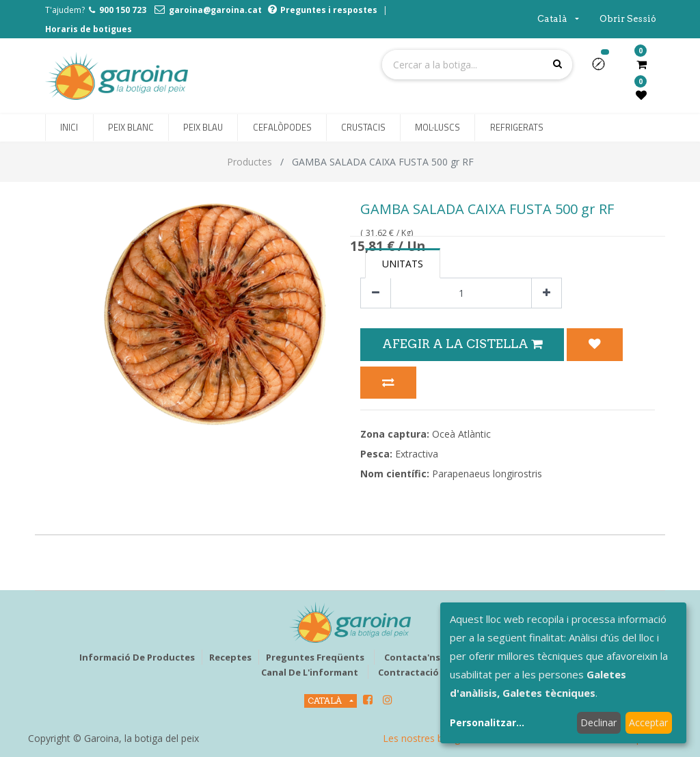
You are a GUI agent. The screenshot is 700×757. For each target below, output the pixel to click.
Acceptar (648, 722)
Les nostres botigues (429, 738)
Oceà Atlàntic (461, 434)
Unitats (403, 264)
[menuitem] (69, 128)
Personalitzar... (487, 722)
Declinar (598, 722)
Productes (250, 162)
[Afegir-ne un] (547, 293)
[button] (604, 68)
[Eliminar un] (376, 293)
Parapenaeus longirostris (487, 474)
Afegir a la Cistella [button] (462, 344)
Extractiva (417, 454)
